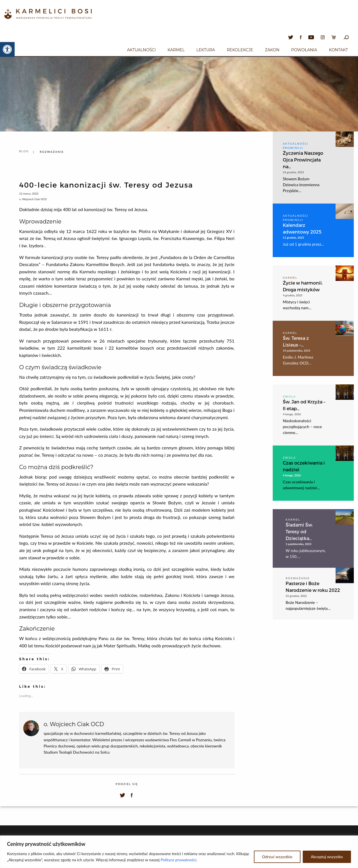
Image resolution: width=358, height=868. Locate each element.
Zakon (272, 50)
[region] (179, 852)
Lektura (206, 50)
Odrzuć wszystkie (277, 857)
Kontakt (338, 50)
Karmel (176, 50)
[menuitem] (141, 49)
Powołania (304, 50)
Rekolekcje (240, 50)
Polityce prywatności (179, 860)
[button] (7, 49)
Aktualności (141, 50)
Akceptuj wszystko (327, 857)
